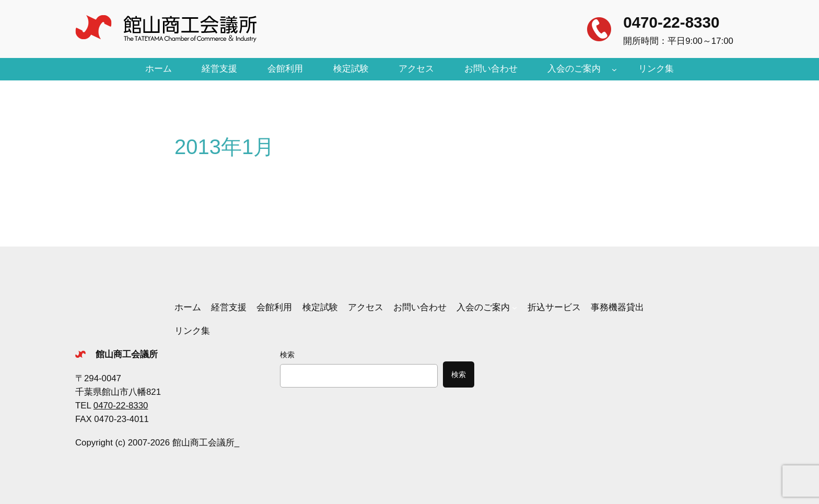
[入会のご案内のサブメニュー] (614, 69)
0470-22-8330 (671, 22)
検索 (287, 355)
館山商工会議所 (127, 354)
